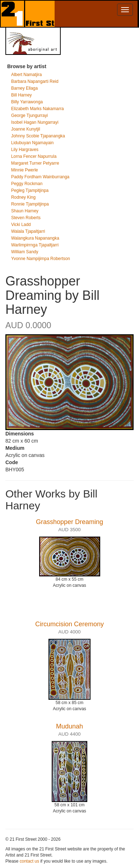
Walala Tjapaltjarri (28, 231)
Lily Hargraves (25, 150)
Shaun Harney (25, 211)
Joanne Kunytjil (26, 129)
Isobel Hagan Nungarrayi (35, 122)
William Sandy (25, 252)
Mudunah (69, 726)
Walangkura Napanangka (35, 238)
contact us (29, 861)
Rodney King (23, 197)
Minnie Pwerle (25, 170)
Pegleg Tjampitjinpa (30, 190)
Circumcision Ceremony (69, 624)
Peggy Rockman (27, 184)
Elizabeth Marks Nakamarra (38, 109)
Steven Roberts (26, 218)
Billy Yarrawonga (27, 102)
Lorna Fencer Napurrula (34, 156)
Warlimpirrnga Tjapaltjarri (35, 245)
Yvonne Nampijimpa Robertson (41, 259)
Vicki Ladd (21, 225)
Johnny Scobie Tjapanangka (38, 136)
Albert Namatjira (26, 75)
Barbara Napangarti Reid (35, 81)
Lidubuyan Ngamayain (32, 143)
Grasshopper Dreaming (69, 522)
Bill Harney (22, 95)
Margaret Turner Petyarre (35, 163)
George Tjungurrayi (29, 115)
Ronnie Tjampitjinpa (30, 204)
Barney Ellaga (24, 88)
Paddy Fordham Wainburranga (40, 177)
